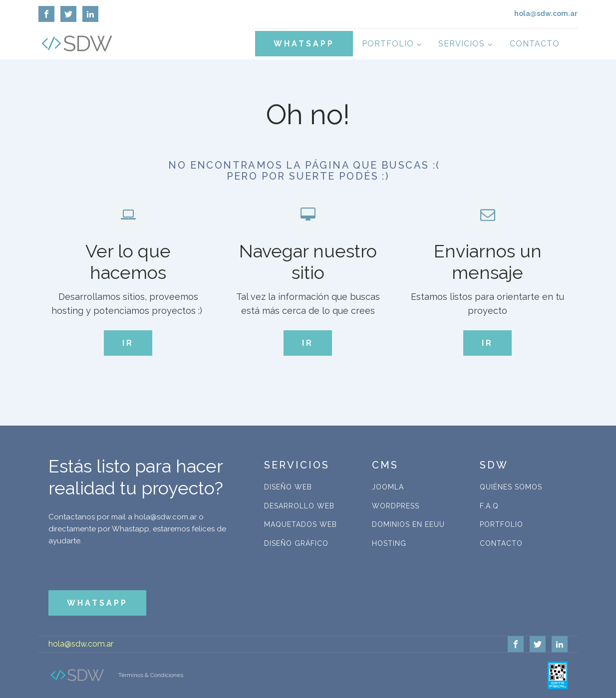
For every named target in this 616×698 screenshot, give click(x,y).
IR (128, 343)
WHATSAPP (304, 44)
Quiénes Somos (511, 487)
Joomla (388, 487)
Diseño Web (288, 487)
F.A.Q (489, 506)
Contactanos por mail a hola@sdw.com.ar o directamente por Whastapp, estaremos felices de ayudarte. (137, 529)
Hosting (389, 543)
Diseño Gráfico (296, 543)
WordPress (396, 506)
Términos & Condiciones (151, 675)
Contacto (535, 44)
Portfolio (388, 44)
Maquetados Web (301, 524)
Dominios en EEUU (408, 524)
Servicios (462, 44)
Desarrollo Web (299, 506)
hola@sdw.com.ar (81, 644)
